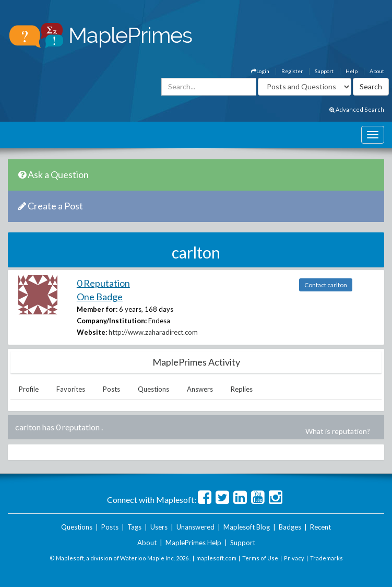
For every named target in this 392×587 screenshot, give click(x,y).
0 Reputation (103, 283)
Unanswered (195, 527)
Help (352, 71)
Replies (242, 389)
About (377, 71)
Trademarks (326, 558)
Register (292, 71)
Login (260, 71)
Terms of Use (260, 558)
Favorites (71, 389)
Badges (290, 527)
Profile (29, 389)
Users (159, 527)
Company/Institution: (112, 321)
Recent (320, 527)
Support (324, 71)
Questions (153, 389)
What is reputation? (338, 431)
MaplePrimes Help (193, 543)
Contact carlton (326, 285)
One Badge (100, 297)
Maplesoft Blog (247, 527)
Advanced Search (357, 109)
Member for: (97, 309)
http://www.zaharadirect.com (153, 332)
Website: (92, 332)
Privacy (294, 558)
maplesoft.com (216, 558)
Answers (200, 389)
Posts (111, 389)
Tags (134, 527)
